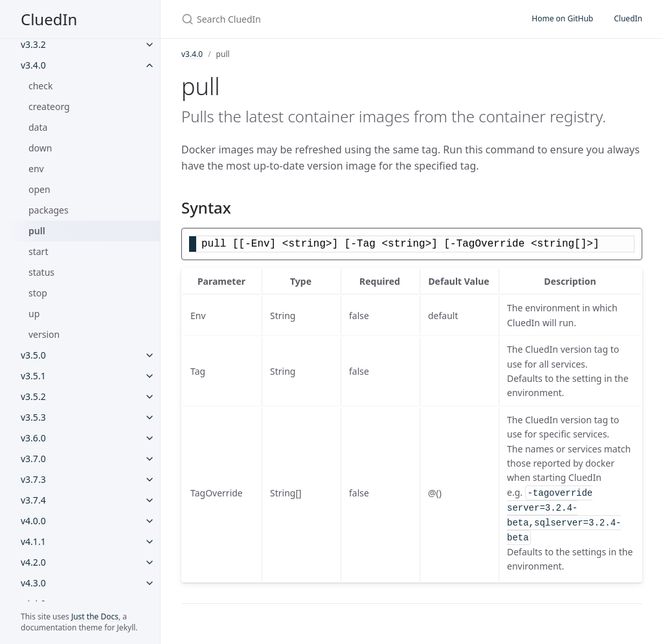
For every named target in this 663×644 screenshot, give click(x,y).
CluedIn (49, 19)
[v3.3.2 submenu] (150, 45)
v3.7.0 (33, 459)
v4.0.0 (33, 521)
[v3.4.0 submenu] (150, 65)
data (38, 127)
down (40, 148)
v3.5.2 (33, 396)
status (41, 272)
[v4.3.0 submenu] (150, 583)
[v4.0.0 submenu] (150, 521)
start (38, 251)
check (40, 86)
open (39, 189)
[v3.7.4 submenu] (150, 500)
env (36, 169)
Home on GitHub (562, 18)
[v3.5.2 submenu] (150, 397)
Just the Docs (95, 616)
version (44, 334)
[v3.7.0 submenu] (150, 459)
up (34, 314)
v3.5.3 (33, 417)
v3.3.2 (33, 44)
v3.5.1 (33, 376)
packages (49, 210)
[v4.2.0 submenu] (150, 562)
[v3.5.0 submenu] (150, 355)
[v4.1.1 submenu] (150, 542)
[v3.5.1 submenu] (150, 376)
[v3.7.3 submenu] (150, 480)
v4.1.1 (33, 541)
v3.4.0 (33, 65)
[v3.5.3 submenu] (150, 417)
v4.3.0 (33, 583)
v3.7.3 (33, 479)
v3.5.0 (33, 355)
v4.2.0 (33, 562)
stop (38, 293)
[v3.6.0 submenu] (150, 438)
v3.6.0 (33, 438)
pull (37, 231)
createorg (49, 106)
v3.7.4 (33, 500)
